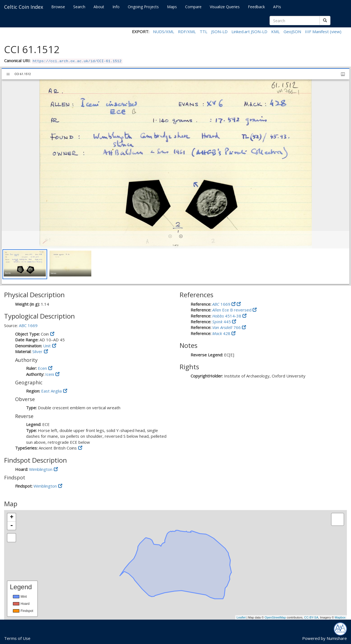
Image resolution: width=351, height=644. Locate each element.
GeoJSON (292, 32)
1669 (222, 304)
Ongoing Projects (143, 7)
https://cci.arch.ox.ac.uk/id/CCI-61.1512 (77, 61)
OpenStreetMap (275, 617)
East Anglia (51, 391)
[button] (25, 264)
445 (222, 322)
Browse (58, 7)
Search (79, 7)
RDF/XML (187, 32)
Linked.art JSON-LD (249, 32)
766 (227, 327)
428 (222, 333)
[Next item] (181, 236)
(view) (336, 32)
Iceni (50, 374)
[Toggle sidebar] (8, 74)
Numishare (337, 638)
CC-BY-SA (311, 617)
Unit (47, 346)
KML (275, 32)
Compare (193, 7)
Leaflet (241, 617)
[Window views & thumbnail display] (343, 74)
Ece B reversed (232, 310)
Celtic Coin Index (24, 7)
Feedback (256, 7)
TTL (203, 32)
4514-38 (227, 316)
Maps (172, 7)
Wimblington (41, 469)
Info (116, 7)
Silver (37, 351)
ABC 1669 (28, 325)
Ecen (42, 368)
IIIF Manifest (317, 32)
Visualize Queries (225, 7)
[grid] (175, 266)
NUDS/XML (164, 32)
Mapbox (340, 617)
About (99, 7)
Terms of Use (17, 638)
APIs (277, 7)
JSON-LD (219, 32)
